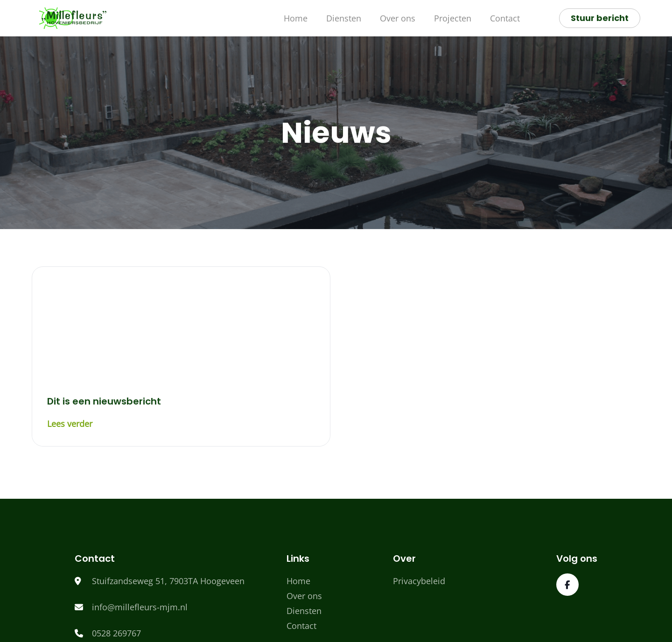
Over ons (398, 18)
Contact (505, 18)
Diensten (344, 18)
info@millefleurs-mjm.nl (140, 607)
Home (296, 18)
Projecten (453, 18)
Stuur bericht (600, 18)
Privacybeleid (419, 581)
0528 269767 (116, 633)
